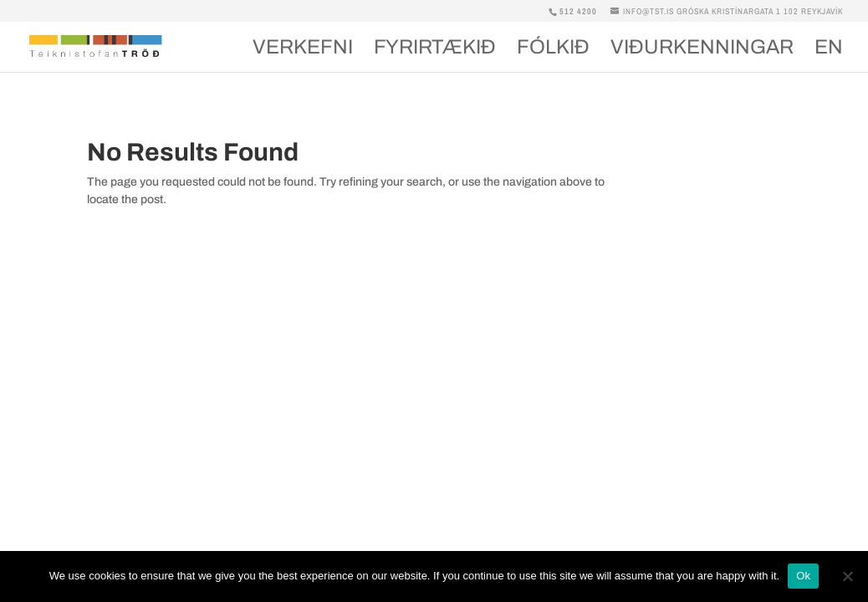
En (829, 49)
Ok (803, 576)
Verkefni (303, 49)
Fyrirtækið (435, 49)
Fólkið (553, 49)
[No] (847, 576)
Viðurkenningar (702, 49)
